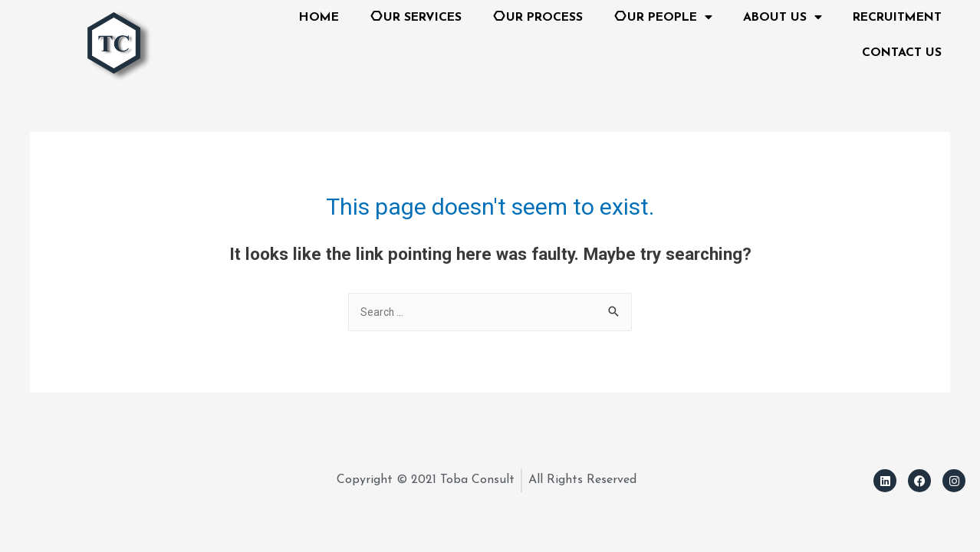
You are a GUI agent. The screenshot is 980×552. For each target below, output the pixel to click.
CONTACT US (902, 53)
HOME (319, 18)
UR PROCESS (538, 16)
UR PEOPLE (663, 18)
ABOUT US (783, 18)
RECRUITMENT (897, 18)
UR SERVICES (416, 16)
